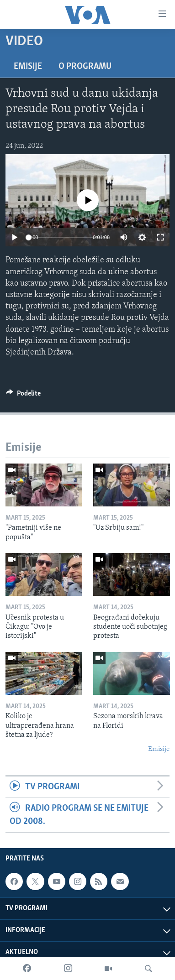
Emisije (28, 67)
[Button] (23, 396)
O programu (85, 67)
